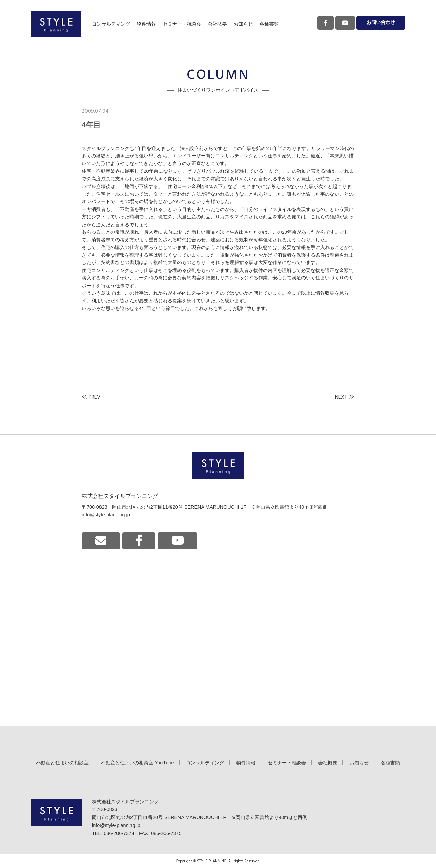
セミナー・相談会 (182, 24)
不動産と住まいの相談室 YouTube (137, 763)
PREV (95, 397)
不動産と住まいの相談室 (62, 763)
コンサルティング (111, 24)
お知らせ (243, 24)
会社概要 (217, 24)
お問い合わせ (381, 23)
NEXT (341, 397)
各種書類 (269, 24)
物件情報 (146, 24)
